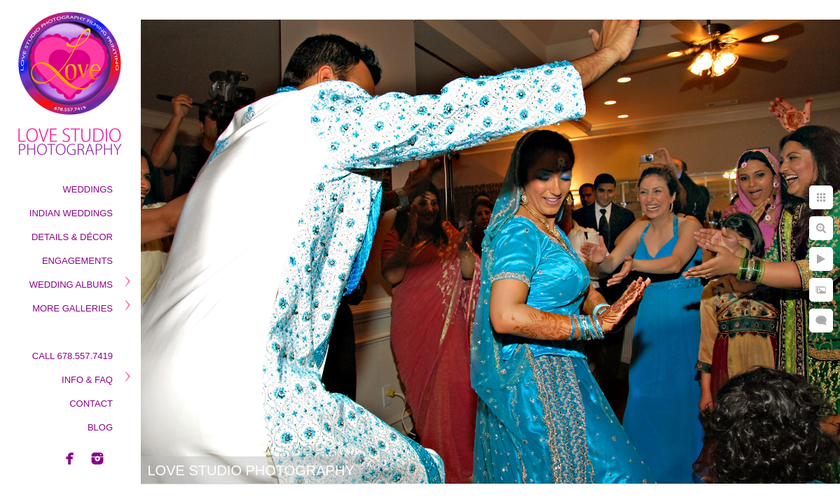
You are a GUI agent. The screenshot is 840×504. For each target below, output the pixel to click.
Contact (91, 404)
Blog (100, 427)
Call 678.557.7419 (73, 356)
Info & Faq (87, 380)
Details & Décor (72, 237)
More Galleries (73, 308)
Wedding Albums (71, 285)
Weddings (88, 189)
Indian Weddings (71, 213)
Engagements (77, 261)
